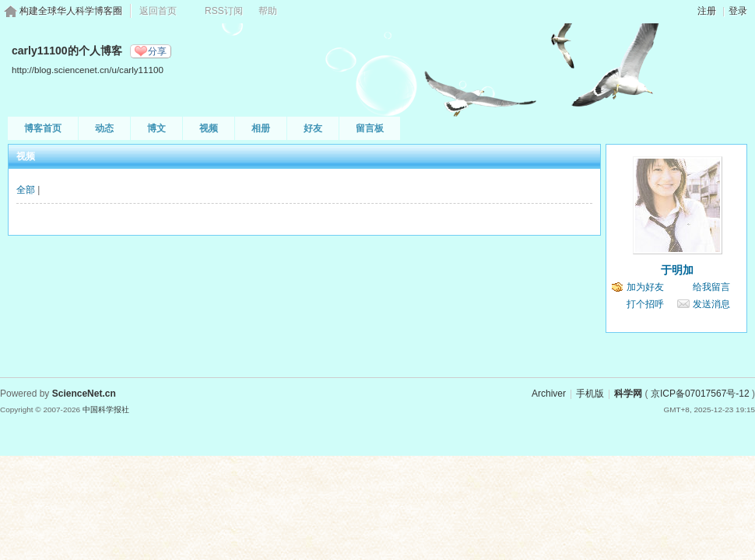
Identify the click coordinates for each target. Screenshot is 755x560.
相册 (261, 128)
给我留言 (711, 287)
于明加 (677, 270)
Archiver (549, 394)
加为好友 (645, 287)
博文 (156, 128)
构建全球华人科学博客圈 (71, 11)
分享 (157, 51)
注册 (707, 11)
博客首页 (43, 128)
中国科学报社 (106, 409)
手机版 (590, 394)
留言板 (370, 128)
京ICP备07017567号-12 (700, 394)
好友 (313, 128)
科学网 (628, 394)
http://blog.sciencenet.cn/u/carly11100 (88, 70)
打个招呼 (645, 304)
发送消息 (711, 304)
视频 (209, 128)
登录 (738, 11)
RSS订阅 (224, 11)
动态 (104, 128)
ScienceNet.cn (84, 394)
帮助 (268, 11)
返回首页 (158, 11)
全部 (26, 190)
